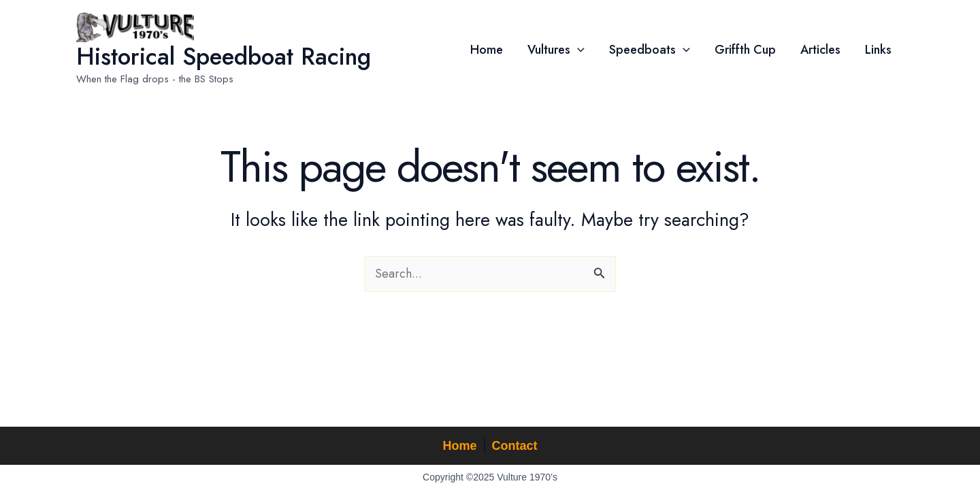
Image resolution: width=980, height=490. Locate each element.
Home (459, 446)
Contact (515, 446)
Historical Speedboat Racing (224, 56)
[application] (577, 50)
